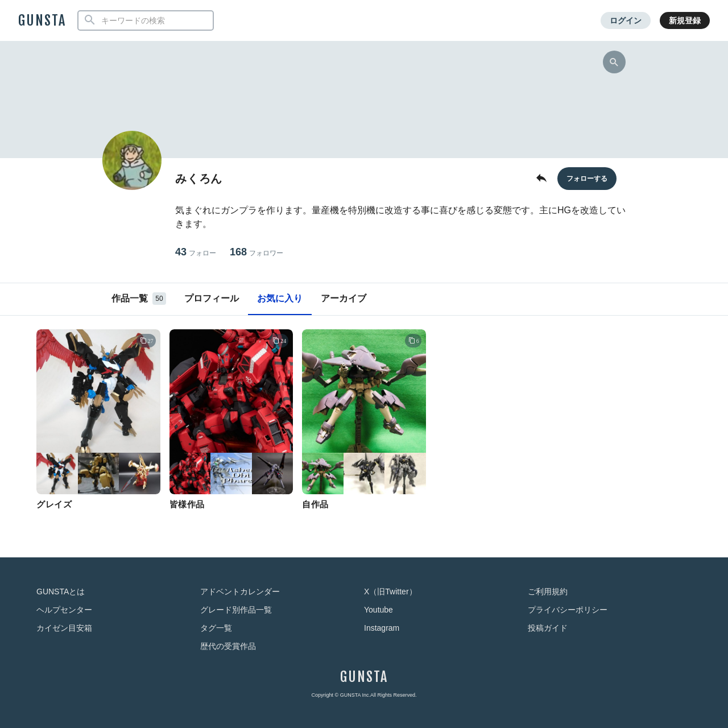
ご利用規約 (548, 591)
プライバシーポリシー (568, 610)
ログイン (626, 20)
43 (196, 252)
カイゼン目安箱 (64, 628)
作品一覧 (139, 299)
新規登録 (685, 20)
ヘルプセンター (64, 610)
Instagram (382, 628)
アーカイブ (344, 298)
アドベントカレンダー (240, 591)
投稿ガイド (548, 628)
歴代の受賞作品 (228, 646)
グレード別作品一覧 (236, 610)
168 (257, 252)
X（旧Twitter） (390, 591)
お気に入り (280, 298)
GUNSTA (42, 20)
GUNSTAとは (61, 591)
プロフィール (212, 298)
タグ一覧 (216, 628)
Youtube (379, 610)
